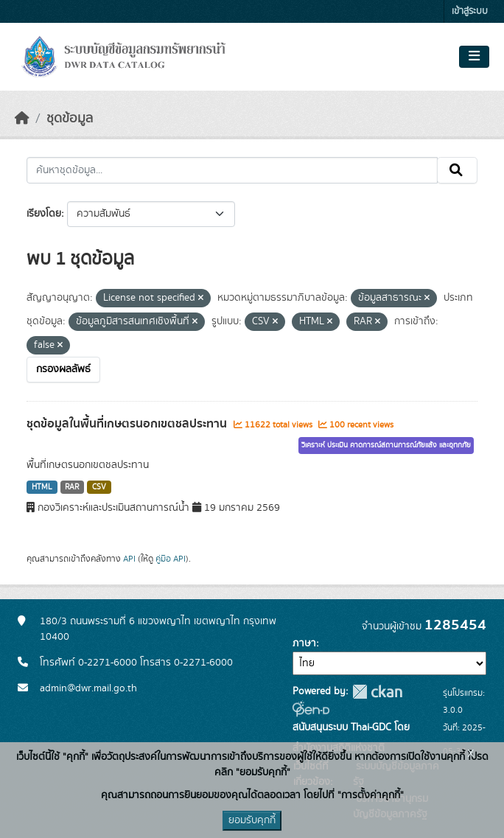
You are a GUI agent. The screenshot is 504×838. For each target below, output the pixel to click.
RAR (72, 487)
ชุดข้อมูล (70, 119)
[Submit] (457, 170)
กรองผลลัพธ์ (63, 369)
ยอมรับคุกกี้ (252, 820)
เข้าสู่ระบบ (470, 11)
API (129, 559)
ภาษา (304, 643)
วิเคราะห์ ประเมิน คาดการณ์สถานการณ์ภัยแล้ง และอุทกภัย (386, 445)
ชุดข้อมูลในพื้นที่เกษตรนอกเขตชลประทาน (128, 424)
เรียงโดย (44, 214)
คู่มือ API (171, 559)
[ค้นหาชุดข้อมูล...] (232, 170)
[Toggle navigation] (474, 57)
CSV (99, 487)
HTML (42, 487)
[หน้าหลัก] (22, 119)
